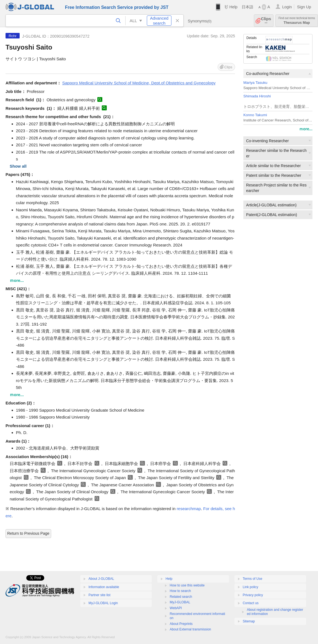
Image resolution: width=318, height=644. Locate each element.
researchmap (189, 509)
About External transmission (190, 629)
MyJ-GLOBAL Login (103, 603)
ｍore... (306, 129)
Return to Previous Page (28, 533)
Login (287, 7)
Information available (104, 587)
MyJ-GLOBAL (180, 602)
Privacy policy (253, 595)
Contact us (251, 603)
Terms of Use (253, 579)
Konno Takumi (255, 115)
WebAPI (176, 608)
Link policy (251, 587)
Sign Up (304, 7)
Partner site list (99, 595)
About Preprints (181, 624)
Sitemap (249, 621)
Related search (181, 597)
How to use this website (187, 585)
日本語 (247, 7)
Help (233, 7)
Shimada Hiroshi (257, 96)
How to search (180, 591)
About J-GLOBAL (101, 579)
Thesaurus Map (297, 21)
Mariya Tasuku (255, 83)
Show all (18, 166)
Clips (266, 21)
